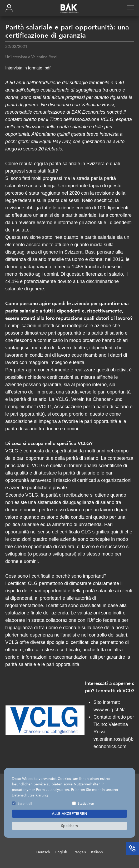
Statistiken (86, 803)
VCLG (62, 399)
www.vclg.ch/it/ (109, 710)
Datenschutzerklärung (30, 795)
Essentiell (25, 803)
